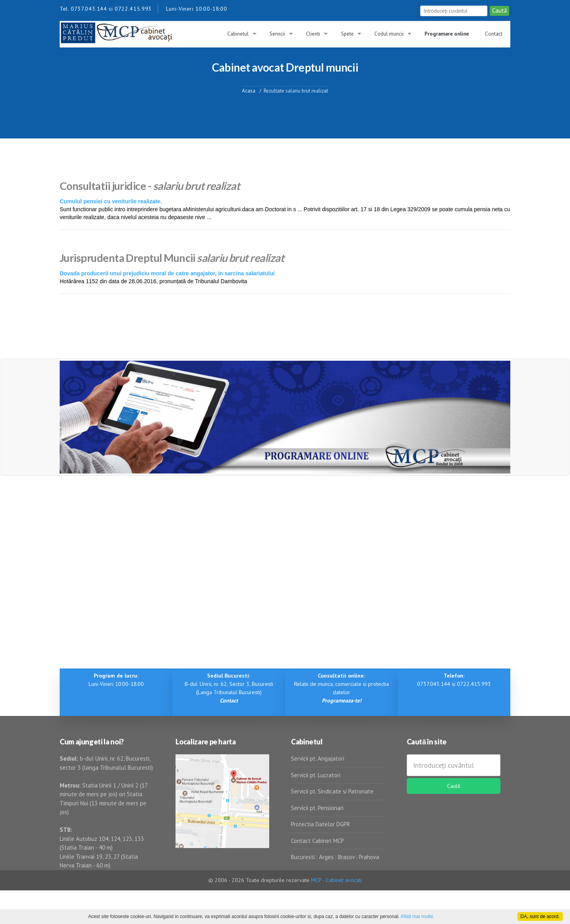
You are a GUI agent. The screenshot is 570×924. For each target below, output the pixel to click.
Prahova (369, 857)
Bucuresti (304, 857)
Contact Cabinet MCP (317, 841)
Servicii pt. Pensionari (317, 808)
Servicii (277, 34)
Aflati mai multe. (417, 916)
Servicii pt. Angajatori (318, 758)
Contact (494, 34)
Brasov (346, 857)
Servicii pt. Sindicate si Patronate (332, 791)
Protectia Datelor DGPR (321, 824)
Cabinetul (238, 34)
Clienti (313, 34)
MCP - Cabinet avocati (336, 880)
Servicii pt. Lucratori (316, 775)
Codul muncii (389, 34)
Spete (347, 34)
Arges (326, 857)
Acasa (249, 90)
